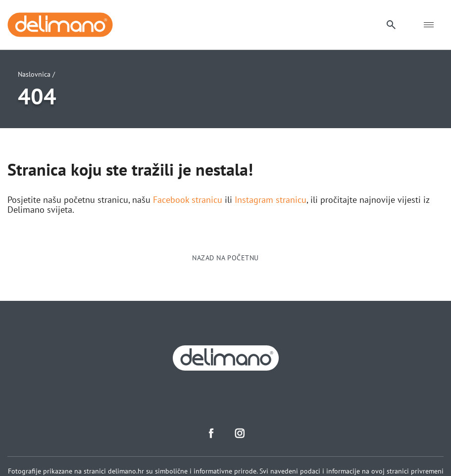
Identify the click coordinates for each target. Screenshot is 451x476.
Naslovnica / (36, 74)
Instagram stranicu (271, 200)
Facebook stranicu (188, 200)
